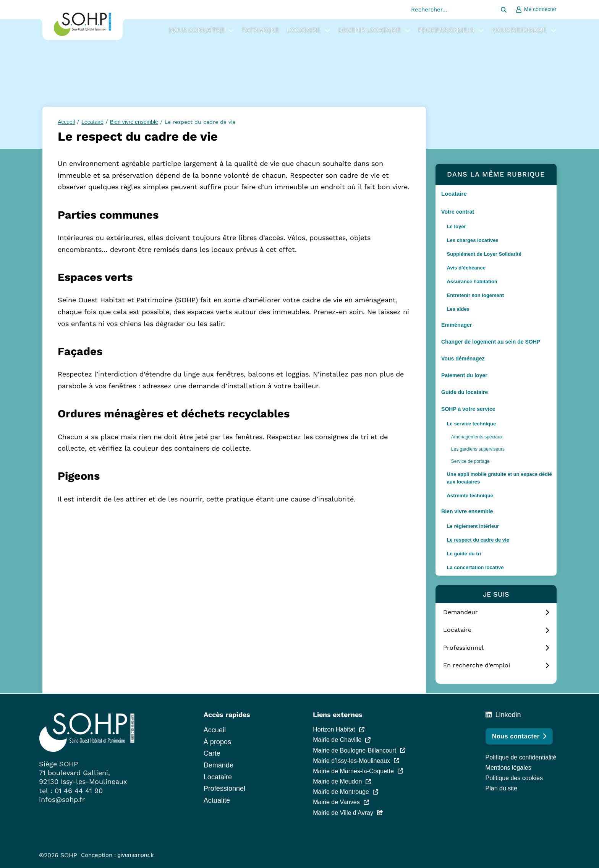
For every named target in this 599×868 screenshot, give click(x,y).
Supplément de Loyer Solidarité (484, 254)
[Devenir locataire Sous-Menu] (408, 31)
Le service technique (472, 424)
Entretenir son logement (476, 295)
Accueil (66, 122)
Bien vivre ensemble (467, 511)
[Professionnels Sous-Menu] (481, 31)
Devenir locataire (369, 30)
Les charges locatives (473, 240)
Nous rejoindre (519, 30)
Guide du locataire (465, 392)
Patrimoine (260, 30)
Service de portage (470, 461)
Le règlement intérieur (473, 526)
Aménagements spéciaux (477, 437)
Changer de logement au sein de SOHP (491, 342)
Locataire (304, 30)
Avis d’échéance (466, 268)
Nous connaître (197, 30)
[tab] (496, 613)
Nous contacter (519, 736)
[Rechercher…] (504, 10)
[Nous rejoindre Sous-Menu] (554, 31)
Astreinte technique (470, 496)
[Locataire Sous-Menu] (327, 31)
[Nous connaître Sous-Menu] (231, 31)
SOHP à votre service (468, 409)
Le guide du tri (464, 554)
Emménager (457, 325)
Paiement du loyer (464, 375)
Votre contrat (458, 212)
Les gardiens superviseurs (478, 449)
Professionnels (446, 30)
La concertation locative (475, 567)
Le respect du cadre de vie (478, 540)
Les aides (458, 309)
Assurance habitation (472, 281)
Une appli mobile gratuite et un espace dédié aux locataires (499, 478)
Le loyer (457, 226)
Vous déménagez (463, 359)
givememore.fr (136, 855)
